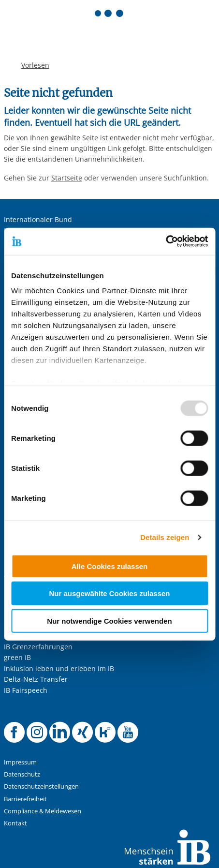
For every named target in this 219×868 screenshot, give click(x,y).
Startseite (67, 178)
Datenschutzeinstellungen (41, 786)
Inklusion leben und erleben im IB (59, 668)
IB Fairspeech (26, 690)
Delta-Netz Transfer (36, 679)
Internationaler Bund (38, 219)
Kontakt (15, 823)
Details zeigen (165, 537)
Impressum (20, 762)
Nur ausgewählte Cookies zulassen (109, 593)
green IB (17, 657)
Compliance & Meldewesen (43, 811)
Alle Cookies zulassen (110, 566)
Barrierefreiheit (25, 799)
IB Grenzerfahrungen (38, 647)
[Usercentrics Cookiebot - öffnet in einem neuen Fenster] (166, 241)
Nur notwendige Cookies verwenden (109, 621)
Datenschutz (22, 774)
